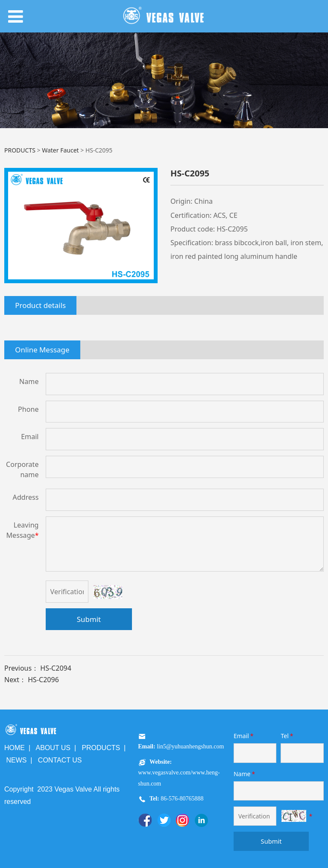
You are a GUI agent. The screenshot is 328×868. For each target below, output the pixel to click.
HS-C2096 (43, 680)
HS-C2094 (56, 668)
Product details (40, 305)
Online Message (42, 350)
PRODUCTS (20, 150)
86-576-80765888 (182, 799)
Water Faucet (60, 150)
